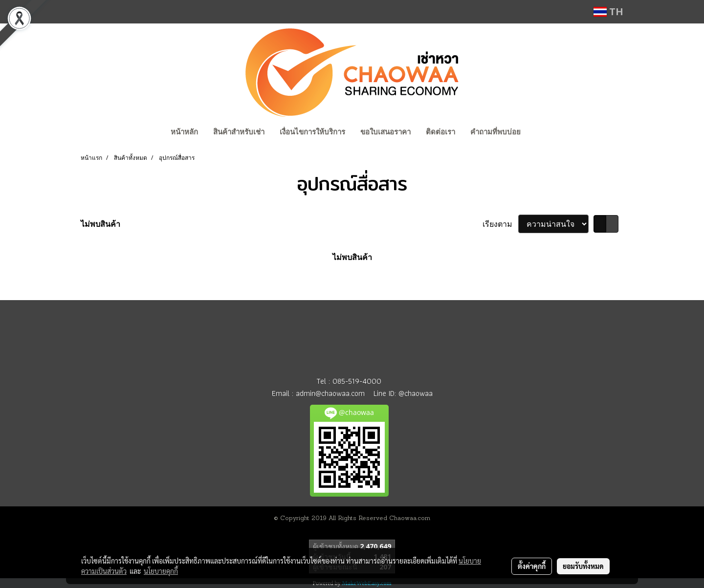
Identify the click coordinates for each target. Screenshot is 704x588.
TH (608, 11)
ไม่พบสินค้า (100, 224)
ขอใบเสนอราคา (385, 132)
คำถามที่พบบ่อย (495, 132)
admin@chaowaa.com (330, 393)
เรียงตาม (500, 224)
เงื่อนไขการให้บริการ (312, 132)
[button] (537, 133)
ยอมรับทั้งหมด (583, 566)
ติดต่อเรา (440, 132)
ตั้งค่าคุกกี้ (532, 566)
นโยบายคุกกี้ (161, 571)
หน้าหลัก (184, 132)
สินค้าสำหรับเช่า (239, 132)
